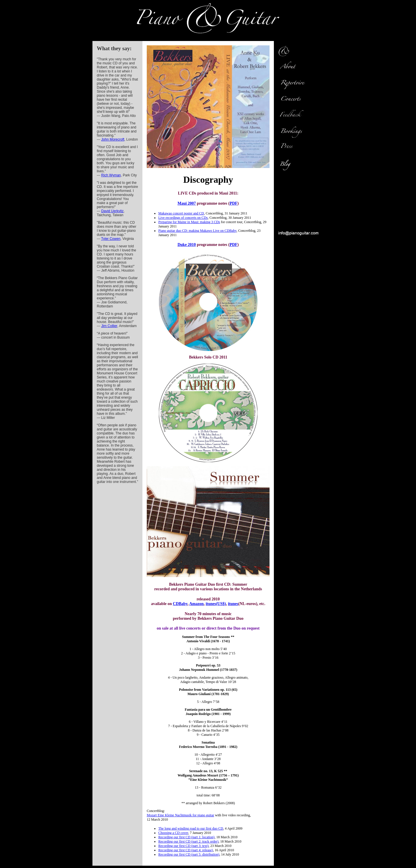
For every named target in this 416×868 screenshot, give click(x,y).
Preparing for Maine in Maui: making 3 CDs (189, 222)
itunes (233, 604)
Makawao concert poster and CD (181, 213)
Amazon (196, 604)
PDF (234, 203)
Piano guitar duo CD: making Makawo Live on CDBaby (197, 231)
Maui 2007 (186, 203)
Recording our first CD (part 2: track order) (188, 841)
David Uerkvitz (112, 211)
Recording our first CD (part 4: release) (186, 850)
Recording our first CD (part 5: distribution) (189, 854)
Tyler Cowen (111, 239)
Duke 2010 (186, 245)
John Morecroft (113, 139)
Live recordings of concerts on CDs (183, 218)
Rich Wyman (111, 175)
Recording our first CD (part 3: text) (183, 846)
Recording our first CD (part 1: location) (186, 837)
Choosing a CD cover (173, 833)
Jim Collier (109, 326)
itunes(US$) (216, 604)
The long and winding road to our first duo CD (191, 828)
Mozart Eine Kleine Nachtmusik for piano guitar (180, 815)
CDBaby (180, 604)
